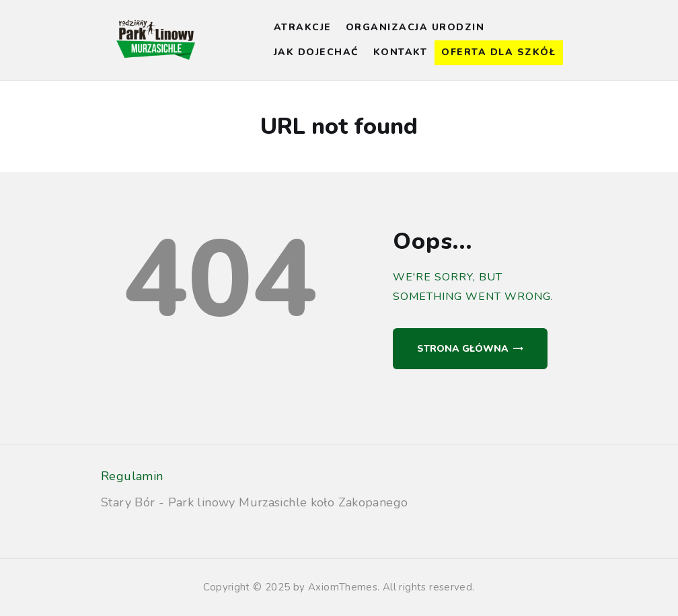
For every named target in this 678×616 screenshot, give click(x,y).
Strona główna (463, 349)
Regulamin (132, 476)
